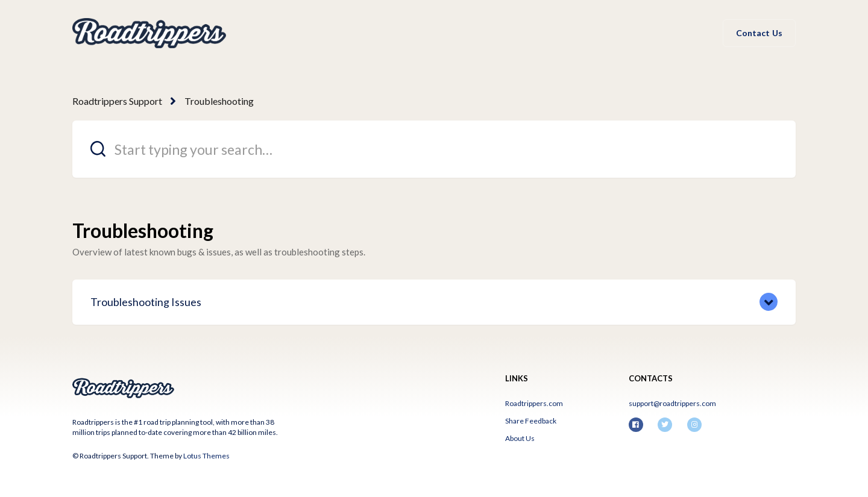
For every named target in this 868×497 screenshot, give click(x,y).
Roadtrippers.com (534, 403)
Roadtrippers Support (117, 101)
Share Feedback (531, 421)
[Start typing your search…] (434, 149)
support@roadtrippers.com (672, 403)
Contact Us (759, 33)
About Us (520, 438)
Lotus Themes (206, 456)
